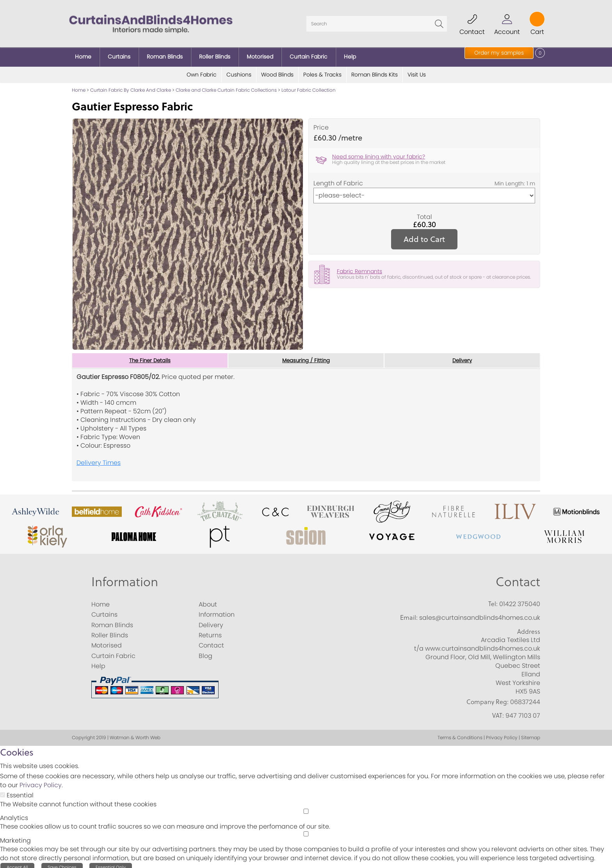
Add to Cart (424, 234)
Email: (409, 614)
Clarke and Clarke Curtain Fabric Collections (226, 86)
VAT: (498, 711)
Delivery (462, 356)
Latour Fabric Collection (309, 86)
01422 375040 (520, 600)
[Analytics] (306, 807)
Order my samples (499, 53)
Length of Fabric (338, 179)
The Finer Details (150, 356)
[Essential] (3, 791)
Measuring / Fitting (306, 356)
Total (424, 212)
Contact (518, 577)
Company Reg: (487, 697)
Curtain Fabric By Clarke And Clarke (131, 86)
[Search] (377, 21)
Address (529, 627)
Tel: (493, 599)
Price (321, 123)
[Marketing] (306, 830)
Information (125, 577)
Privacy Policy (41, 781)
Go (439, 21)
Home (79, 86)
